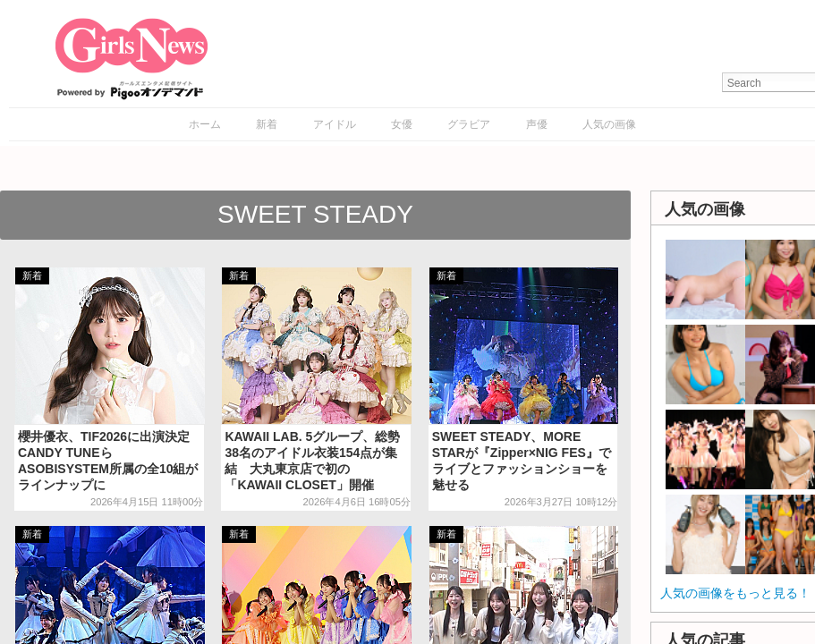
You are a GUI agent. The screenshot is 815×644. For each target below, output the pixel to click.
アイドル (335, 124)
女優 (402, 124)
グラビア (469, 124)
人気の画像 (609, 124)
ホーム (205, 124)
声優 (537, 124)
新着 (267, 124)
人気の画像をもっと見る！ (735, 593)
